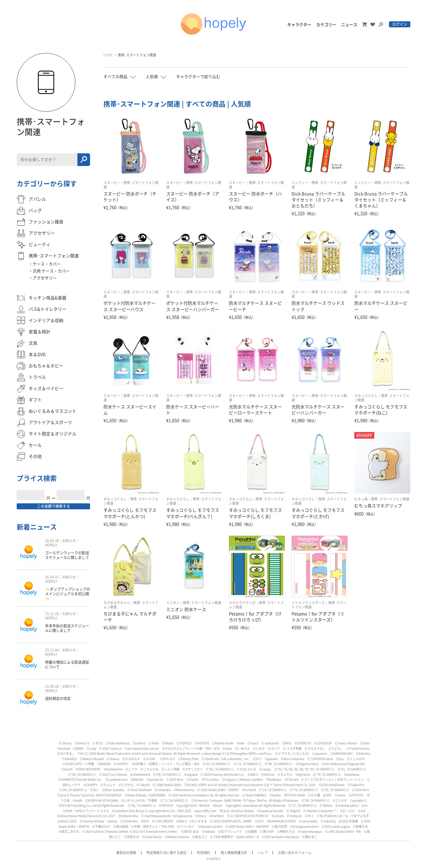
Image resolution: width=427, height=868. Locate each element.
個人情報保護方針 (234, 853)
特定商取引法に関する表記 (166, 853)
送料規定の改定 (58, 698)
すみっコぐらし (366, 396)
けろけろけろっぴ (242, 603)
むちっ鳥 (361, 499)
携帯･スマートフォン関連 (137, 55)
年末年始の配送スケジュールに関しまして (67, 628)
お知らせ (69, 541)
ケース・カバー (47, 264)
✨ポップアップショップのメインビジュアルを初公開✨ (68, 594)
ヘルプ (263, 853)
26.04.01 (52, 577)
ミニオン (173, 603)
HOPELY (51, 545)
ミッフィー (300, 183)
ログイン (400, 24)
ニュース (349, 25)
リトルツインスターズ (308, 603)
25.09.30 (52, 686)
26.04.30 (52, 541)
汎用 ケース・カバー (51, 271)
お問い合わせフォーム (295, 853)
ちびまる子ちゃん (117, 603)
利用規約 (203, 853)
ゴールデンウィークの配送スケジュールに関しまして (67, 555)
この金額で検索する (54, 506)
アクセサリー (45, 278)
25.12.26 (52, 614)
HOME (108, 55)
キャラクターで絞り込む (198, 77)
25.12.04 (52, 650)
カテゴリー (326, 25)
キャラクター (299, 25)
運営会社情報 (126, 853)
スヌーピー (112, 183)
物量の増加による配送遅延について (67, 664)
